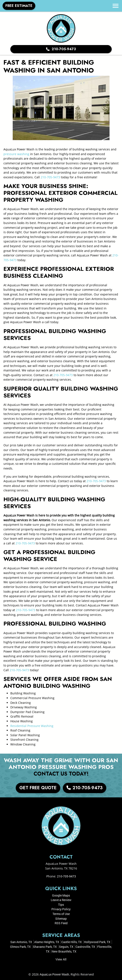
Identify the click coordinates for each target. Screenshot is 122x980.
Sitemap (61, 919)
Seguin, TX (66, 947)
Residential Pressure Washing (32, 726)
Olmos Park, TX (20, 947)
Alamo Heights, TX (47, 942)
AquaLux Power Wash (54, 974)
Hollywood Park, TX (97, 942)
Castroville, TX (85, 947)
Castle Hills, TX (72, 942)
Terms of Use (61, 914)
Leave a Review (61, 900)
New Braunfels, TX (64, 951)
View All (61, 959)
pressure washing (16, 154)
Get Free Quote (38, 788)
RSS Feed (61, 923)
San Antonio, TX (21, 942)
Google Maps (61, 895)
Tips (61, 905)
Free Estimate (19, 6)
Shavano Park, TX (45, 947)
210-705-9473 (61, 49)
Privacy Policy (61, 909)
